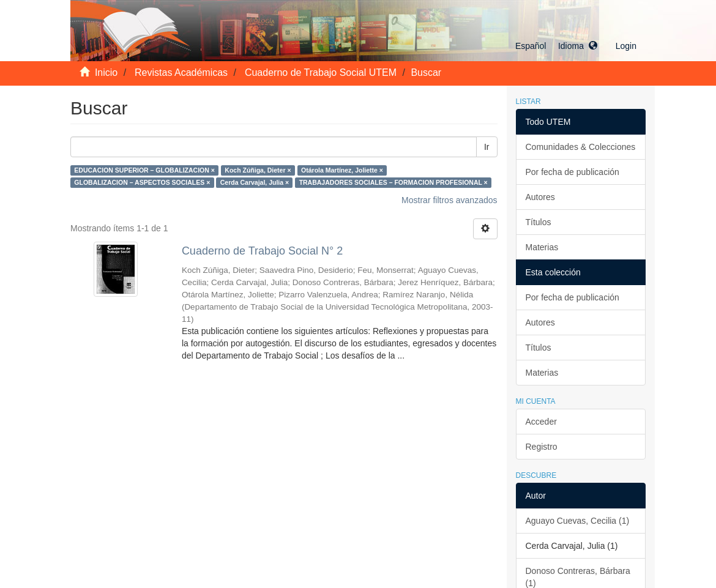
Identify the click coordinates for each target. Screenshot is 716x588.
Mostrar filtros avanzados (449, 200)
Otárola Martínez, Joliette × (342, 170)
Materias (542, 247)
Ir (487, 147)
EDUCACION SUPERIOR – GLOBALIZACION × (144, 170)
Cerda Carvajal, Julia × (255, 182)
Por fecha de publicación (572, 172)
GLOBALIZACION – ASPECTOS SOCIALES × (142, 182)
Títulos (539, 222)
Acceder (541, 422)
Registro (542, 447)
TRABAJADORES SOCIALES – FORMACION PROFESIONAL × (393, 182)
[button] (556, 46)
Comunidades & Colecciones (581, 147)
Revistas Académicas (181, 73)
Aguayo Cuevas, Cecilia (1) (578, 521)
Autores (540, 197)
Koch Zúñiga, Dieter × (258, 170)
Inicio (106, 73)
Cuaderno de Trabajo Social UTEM (321, 73)
